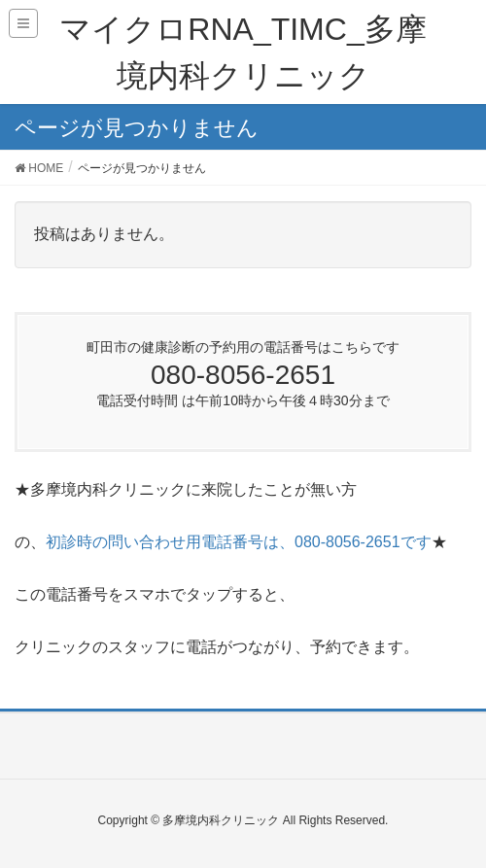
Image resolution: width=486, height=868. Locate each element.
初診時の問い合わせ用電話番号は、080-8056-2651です (239, 542)
